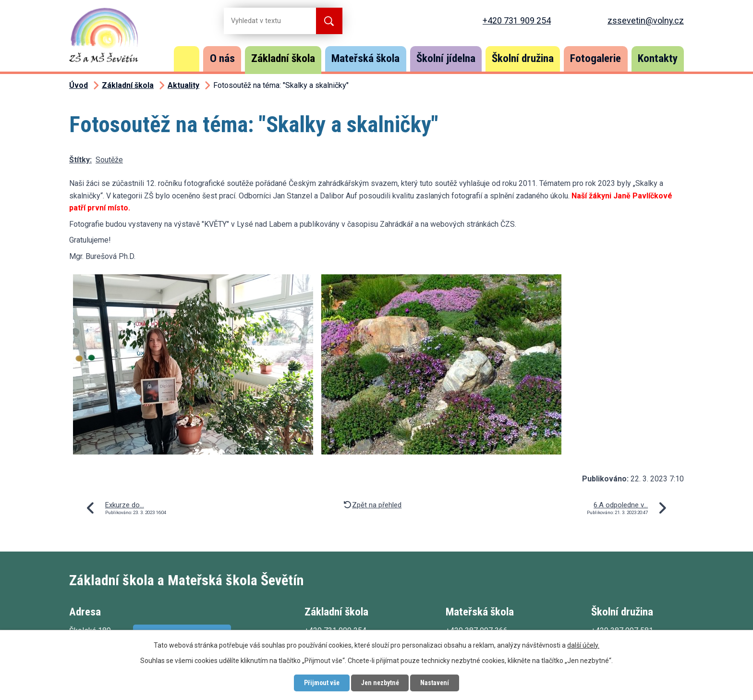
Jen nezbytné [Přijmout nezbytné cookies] (380, 683)
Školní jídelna (446, 58)
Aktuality (183, 85)
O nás (222, 58)
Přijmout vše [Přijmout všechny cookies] (320, 683)
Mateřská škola (365, 58)
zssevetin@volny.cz (646, 20)
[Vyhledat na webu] (262, 21)
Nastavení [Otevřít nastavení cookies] (436, 683)
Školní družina (523, 58)
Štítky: (80, 160)
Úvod (187, 59)
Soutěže (109, 160)
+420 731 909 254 (517, 20)
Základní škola (283, 58)
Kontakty (658, 58)
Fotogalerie (595, 58)
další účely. (583, 645)
